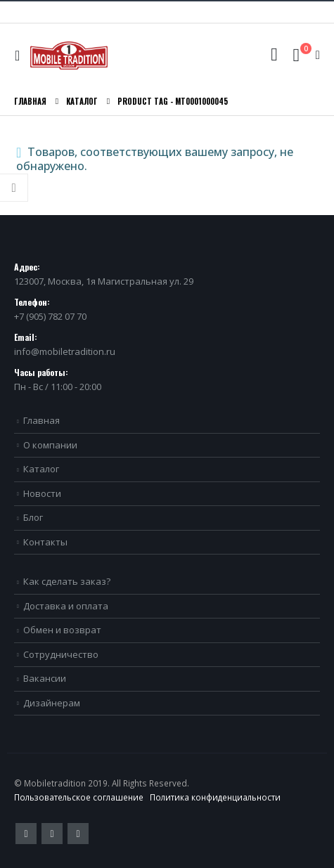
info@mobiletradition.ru (65, 351)
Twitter (26, 834)
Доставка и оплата (66, 606)
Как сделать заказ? (67, 581)
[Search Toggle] (274, 55)
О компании (50, 445)
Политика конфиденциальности (215, 797)
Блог (33, 517)
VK (78, 834)
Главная (41, 420)
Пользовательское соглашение (79, 797)
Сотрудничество (61, 654)
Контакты (45, 542)
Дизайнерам (52, 703)
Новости (42, 493)
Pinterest (52, 834)
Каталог (41, 469)
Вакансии (45, 678)
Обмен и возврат (62, 630)
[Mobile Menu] (21, 56)
